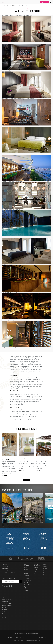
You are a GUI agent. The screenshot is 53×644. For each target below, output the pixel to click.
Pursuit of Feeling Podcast (8, 573)
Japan (35, 578)
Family (45, 569)
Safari (3, 624)
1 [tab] (26, 552)
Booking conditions (27, 570)
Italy (35, 576)
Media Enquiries (6, 569)
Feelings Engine (5, 601)
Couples (45, 566)
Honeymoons (46, 573)
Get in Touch (5, 571)
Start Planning (5, 566)
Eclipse (3, 616)
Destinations (7, 6)
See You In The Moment (7, 603)
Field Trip (4, 618)
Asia (10, 6)
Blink (3, 614)
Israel (17, 6)
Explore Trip (8, 520)
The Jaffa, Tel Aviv (24, 458)
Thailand (36, 586)
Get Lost (4, 622)
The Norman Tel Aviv (42, 458)
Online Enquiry (28, 581)
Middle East (14, 6)
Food (3, 620)
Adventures (4, 609)
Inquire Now (44, 2)
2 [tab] (27, 552)
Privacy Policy (27, 585)
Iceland (35, 574)
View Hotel (5, 475)
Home (3, 6)
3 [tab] (28, 552)
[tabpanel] (9, 455)
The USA (36, 588)
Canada (35, 569)
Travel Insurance (28, 593)
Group (45, 571)
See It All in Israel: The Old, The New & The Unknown (32, 515)
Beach (3, 612)
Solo (44, 575)
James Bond (5, 607)
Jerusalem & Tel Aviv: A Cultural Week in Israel (11, 516)
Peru (35, 584)
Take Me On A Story (7, 605)
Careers (26, 573)
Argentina (36, 567)
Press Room (27, 583)
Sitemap (26, 591)
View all (27, 480)
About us (26, 567)
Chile (35, 571)
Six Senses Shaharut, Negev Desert (8, 459)
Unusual (4, 626)
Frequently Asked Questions (27, 577)
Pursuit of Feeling (6, 599)
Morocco (36, 582)
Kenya (35, 580)
